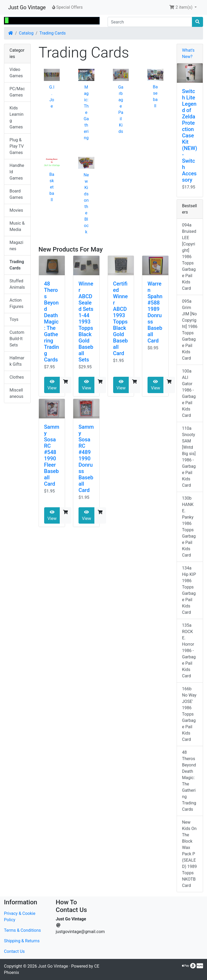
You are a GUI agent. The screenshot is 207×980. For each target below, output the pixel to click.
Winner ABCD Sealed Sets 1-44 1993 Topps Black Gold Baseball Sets (86, 322)
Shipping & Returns (22, 941)
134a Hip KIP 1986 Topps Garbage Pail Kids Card (189, 590)
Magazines (16, 246)
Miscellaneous (16, 393)
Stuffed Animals (17, 284)
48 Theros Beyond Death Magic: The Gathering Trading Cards (52, 322)
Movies (16, 210)
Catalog (26, 33)
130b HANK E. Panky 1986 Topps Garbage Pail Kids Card (189, 527)
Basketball (52, 187)
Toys (14, 319)
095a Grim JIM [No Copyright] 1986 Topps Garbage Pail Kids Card (190, 330)
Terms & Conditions (22, 930)
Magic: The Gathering (86, 112)
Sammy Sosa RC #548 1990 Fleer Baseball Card (52, 455)
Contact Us (14, 951)
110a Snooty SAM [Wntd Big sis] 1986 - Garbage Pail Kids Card (189, 457)
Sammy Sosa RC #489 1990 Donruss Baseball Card (86, 458)
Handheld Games (17, 172)
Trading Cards (52, 33)
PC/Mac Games (17, 92)
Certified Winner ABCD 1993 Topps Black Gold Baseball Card (121, 318)
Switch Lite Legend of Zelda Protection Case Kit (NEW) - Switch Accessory (190, 136)
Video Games (16, 73)
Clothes (17, 377)
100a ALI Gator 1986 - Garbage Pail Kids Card (189, 393)
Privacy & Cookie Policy (20, 917)
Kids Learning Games (17, 117)
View (52, 385)
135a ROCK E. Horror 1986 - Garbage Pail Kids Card (189, 651)
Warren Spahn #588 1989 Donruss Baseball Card (155, 312)
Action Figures (17, 303)
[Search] (150, 22)
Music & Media (17, 226)
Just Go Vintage (27, 7)
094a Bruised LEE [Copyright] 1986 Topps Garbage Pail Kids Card (189, 257)
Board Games (16, 194)
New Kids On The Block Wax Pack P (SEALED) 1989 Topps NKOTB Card (190, 854)
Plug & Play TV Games (17, 146)
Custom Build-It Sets (17, 339)
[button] (183, 7)
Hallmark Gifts (17, 361)
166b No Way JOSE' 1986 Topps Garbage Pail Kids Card (189, 714)
